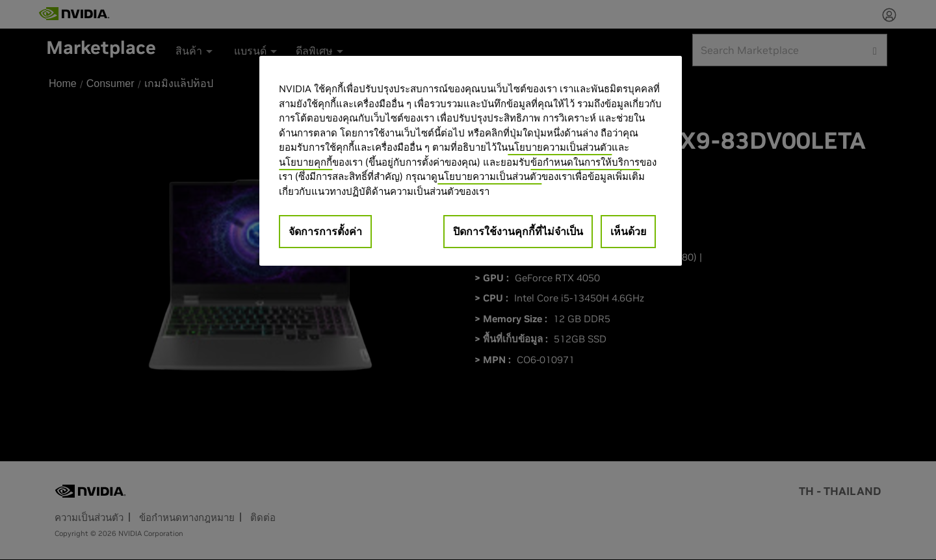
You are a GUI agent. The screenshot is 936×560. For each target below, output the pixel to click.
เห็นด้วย (628, 231)
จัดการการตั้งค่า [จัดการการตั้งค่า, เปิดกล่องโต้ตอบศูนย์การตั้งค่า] (325, 231)
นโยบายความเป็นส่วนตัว (560, 147)
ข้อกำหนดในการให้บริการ (585, 162)
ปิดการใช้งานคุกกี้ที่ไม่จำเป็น (518, 231)
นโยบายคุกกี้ (305, 162)
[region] (471, 161)
